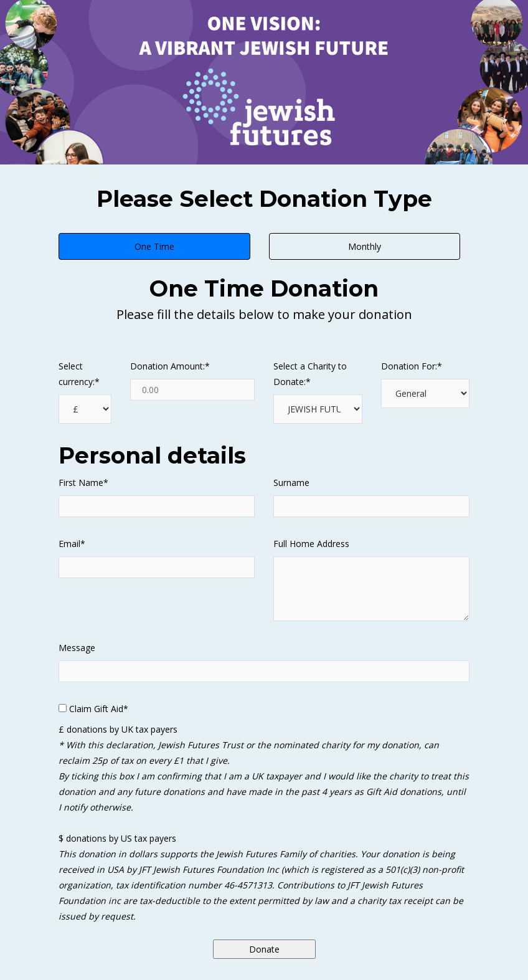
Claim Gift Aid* (99, 709)
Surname (291, 483)
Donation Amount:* (170, 366)
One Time (154, 246)
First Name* (83, 483)
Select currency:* (79, 374)
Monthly (365, 246)
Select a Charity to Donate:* (310, 374)
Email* (72, 544)
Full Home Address (311, 544)
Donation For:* (412, 366)
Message (77, 648)
